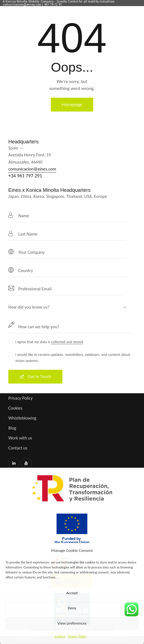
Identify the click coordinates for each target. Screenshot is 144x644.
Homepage (72, 104)
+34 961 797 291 (25, 176)
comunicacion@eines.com (32, 169)
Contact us (18, 448)
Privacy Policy (77, 636)
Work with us (20, 438)
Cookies (60, 636)
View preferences (72, 623)
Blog (12, 428)
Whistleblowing (22, 418)
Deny (72, 608)
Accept (72, 593)
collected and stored (67, 342)
